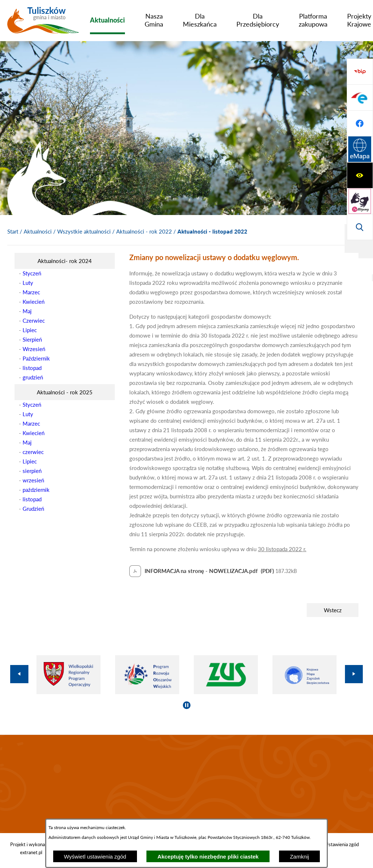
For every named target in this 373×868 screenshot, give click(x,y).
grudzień (33, 377)
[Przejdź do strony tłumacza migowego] (360, 97)
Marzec (31, 292)
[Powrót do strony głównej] (13, 232)
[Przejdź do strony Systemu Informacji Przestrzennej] (360, 227)
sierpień (32, 471)
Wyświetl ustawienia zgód (95, 857)
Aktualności (38, 231)
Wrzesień (34, 349)
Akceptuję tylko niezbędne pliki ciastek (208, 857)
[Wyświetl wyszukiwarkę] (360, 123)
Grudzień (33, 509)
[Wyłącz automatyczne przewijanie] (187, 705)
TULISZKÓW (186, 784)
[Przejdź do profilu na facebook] (360, 201)
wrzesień (33, 480)
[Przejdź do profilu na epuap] (360, 175)
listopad (32, 368)
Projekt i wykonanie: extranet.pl (31, 848)
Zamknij (300, 857)
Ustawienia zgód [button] (342, 844)
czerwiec (33, 452)
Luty (28, 283)
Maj (27, 311)
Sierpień (32, 339)
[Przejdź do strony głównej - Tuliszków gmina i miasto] (43, 23)
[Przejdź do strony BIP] (360, 150)
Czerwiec (34, 320)
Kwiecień (34, 302)
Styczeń (32, 273)
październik (36, 490)
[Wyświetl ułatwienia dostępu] (360, 72)
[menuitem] (107, 20)
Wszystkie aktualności (84, 231)
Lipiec (30, 330)
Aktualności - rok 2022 (144, 231)
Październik (36, 358)
